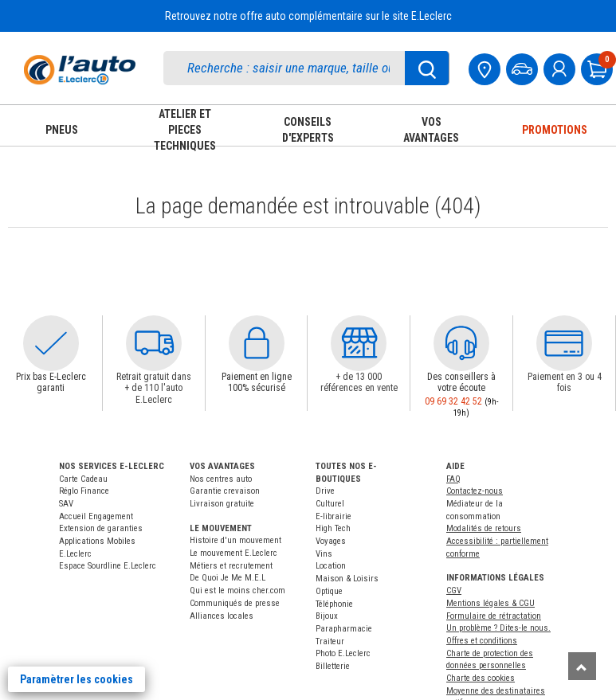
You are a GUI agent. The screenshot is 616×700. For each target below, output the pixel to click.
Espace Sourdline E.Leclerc (108, 566)
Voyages (331, 541)
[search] (292, 68)
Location (331, 566)
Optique (329, 591)
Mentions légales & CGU (490, 603)
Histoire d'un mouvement (235, 540)
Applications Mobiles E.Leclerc (97, 547)
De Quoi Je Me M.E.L (228, 578)
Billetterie (333, 666)
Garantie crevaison (225, 491)
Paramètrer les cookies (77, 679)
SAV (66, 504)
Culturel (330, 504)
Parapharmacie (344, 629)
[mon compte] (561, 67)
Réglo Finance (84, 491)
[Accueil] (80, 70)
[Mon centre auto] (486, 67)
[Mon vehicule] (524, 67)
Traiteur (330, 641)
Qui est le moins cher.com (237, 591)
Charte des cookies (481, 678)
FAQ (453, 479)
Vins (324, 554)
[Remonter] (582, 666)
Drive (325, 491)
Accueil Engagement (96, 516)
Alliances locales (222, 616)
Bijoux (327, 616)
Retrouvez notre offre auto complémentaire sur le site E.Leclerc (308, 16)
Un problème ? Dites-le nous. (498, 628)
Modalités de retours (484, 528)
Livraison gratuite (222, 504)
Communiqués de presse (235, 603)
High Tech (333, 528)
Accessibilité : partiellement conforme (497, 547)
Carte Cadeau (83, 479)
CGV (454, 591)
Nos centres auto (221, 479)
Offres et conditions (482, 641)
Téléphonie (334, 604)
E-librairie (334, 516)
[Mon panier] (598, 67)
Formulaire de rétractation (494, 616)
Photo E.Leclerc (343, 653)
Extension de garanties (101, 528)
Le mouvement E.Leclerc (233, 553)
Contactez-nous (475, 491)
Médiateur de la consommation (475, 510)
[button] (51, 343)
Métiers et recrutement (231, 566)
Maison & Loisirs (347, 579)
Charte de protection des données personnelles (490, 660)
